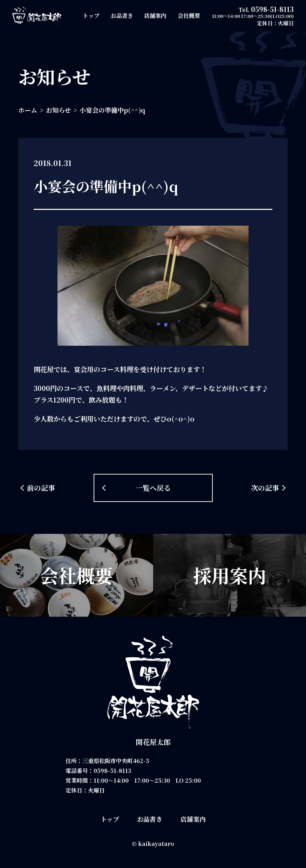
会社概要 (189, 16)
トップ (91, 16)
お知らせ (58, 110)
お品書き (122, 16)
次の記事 (265, 488)
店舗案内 (155, 16)
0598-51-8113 (272, 9)
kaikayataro (156, 844)
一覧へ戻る (153, 488)
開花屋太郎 (153, 742)
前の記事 (41, 488)
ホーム (28, 110)
